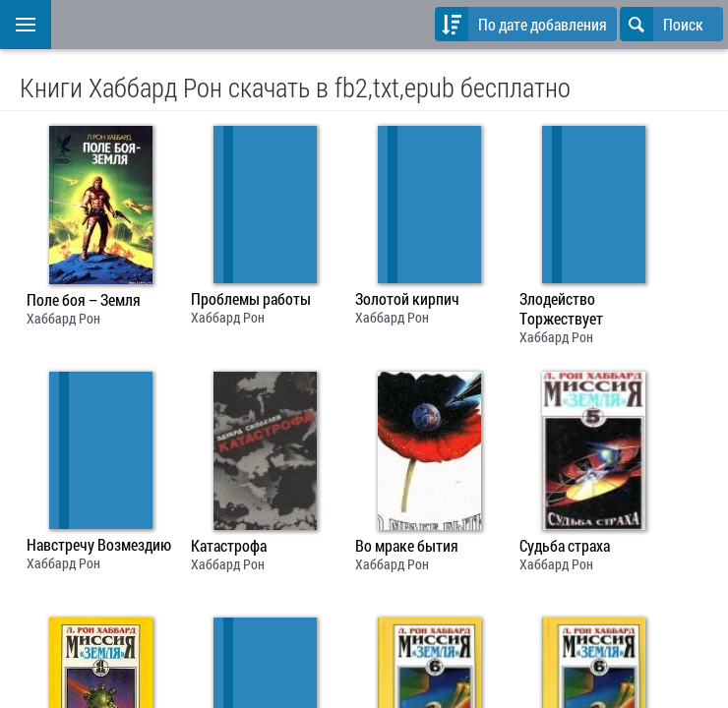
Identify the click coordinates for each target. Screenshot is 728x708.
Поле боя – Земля (84, 300)
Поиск (662, 24)
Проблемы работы (251, 299)
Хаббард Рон (63, 318)
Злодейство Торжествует (561, 309)
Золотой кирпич (407, 299)
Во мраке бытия (407, 546)
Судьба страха (565, 546)
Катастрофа (229, 546)
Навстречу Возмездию (99, 545)
